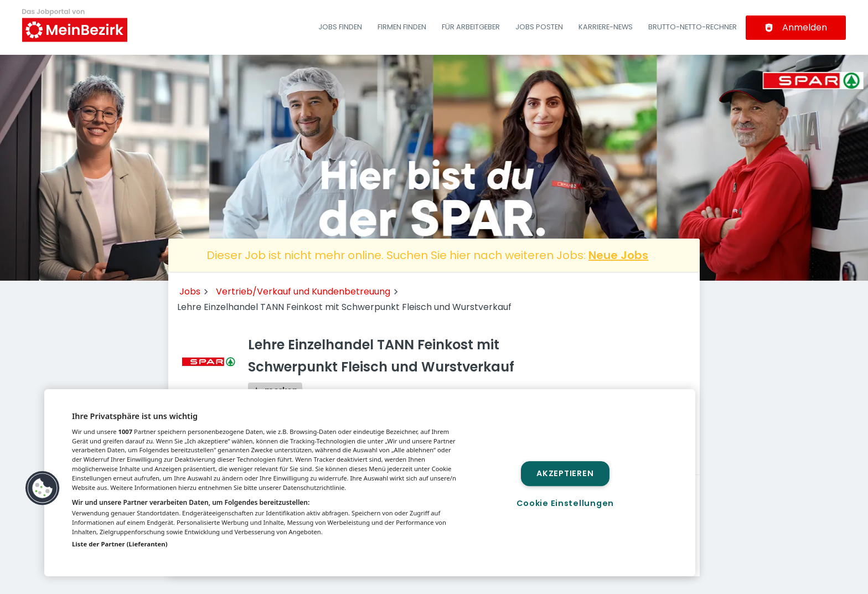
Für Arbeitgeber (471, 27)
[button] (43, 488)
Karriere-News (606, 27)
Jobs (190, 291)
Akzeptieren (565, 473)
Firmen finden (402, 27)
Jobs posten (539, 27)
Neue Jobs (618, 255)
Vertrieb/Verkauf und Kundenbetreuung (303, 291)
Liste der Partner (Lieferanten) (120, 544)
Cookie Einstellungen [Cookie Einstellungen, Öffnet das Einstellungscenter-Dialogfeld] (565, 503)
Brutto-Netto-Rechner (693, 27)
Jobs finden (340, 27)
